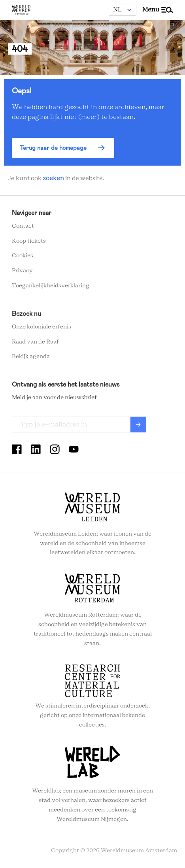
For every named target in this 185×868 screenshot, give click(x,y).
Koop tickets (29, 241)
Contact (23, 226)
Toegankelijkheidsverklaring (51, 286)
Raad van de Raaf (35, 342)
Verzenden (138, 425)
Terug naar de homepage (53, 148)
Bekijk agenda (31, 357)
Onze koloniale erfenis (42, 327)
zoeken (53, 178)
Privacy (22, 271)
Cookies (23, 256)
